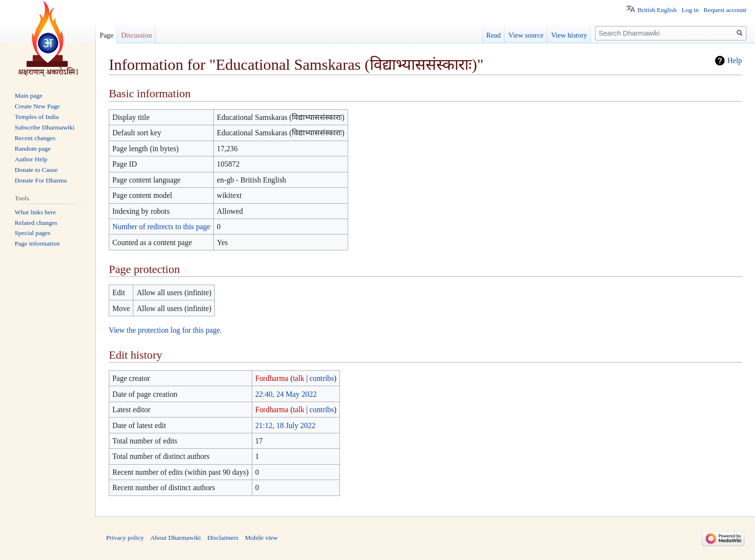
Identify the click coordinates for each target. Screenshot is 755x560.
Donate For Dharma (41, 180)
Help (735, 60)
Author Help (31, 159)
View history (569, 35)
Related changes (36, 223)
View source (526, 35)
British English (657, 10)
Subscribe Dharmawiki (45, 127)
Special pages (33, 233)
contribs (322, 378)
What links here (35, 212)
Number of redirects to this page (161, 227)
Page (106, 35)
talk (299, 378)
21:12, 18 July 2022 (285, 425)
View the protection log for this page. (165, 330)
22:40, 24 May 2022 (286, 394)
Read (494, 35)
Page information (37, 243)
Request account (725, 10)
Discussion (136, 35)
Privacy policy (125, 538)
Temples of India (37, 117)
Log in (690, 10)
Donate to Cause (36, 170)
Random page (33, 149)
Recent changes (35, 138)
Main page (29, 96)
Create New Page (38, 106)
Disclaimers (222, 538)
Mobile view (261, 538)
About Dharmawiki (176, 538)
